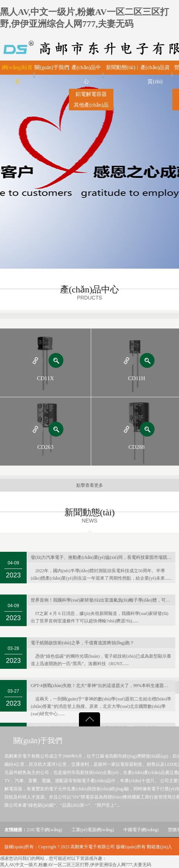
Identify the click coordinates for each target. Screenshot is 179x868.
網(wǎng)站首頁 (17, 75)
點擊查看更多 (90, 485)
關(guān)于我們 (52, 67)
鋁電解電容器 (91, 94)
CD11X (45, 378)
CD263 (45, 447)
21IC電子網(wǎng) (44, 830)
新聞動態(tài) (121, 67)
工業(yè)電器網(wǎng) (93, 830)
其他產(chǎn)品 (91, 105)
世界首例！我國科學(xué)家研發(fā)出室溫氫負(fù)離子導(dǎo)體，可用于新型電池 (103, 600)
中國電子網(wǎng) (141, 830)
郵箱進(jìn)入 (160, 847)
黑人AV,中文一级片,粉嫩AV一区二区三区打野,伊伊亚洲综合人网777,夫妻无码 (76, 865)
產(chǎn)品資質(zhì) (155, 75)
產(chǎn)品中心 (86, 75)
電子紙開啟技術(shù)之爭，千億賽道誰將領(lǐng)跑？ (82, 643)
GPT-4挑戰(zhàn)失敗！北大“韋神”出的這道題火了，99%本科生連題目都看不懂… (103, 686)
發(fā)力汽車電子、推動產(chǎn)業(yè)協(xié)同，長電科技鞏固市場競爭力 (103, 557)
